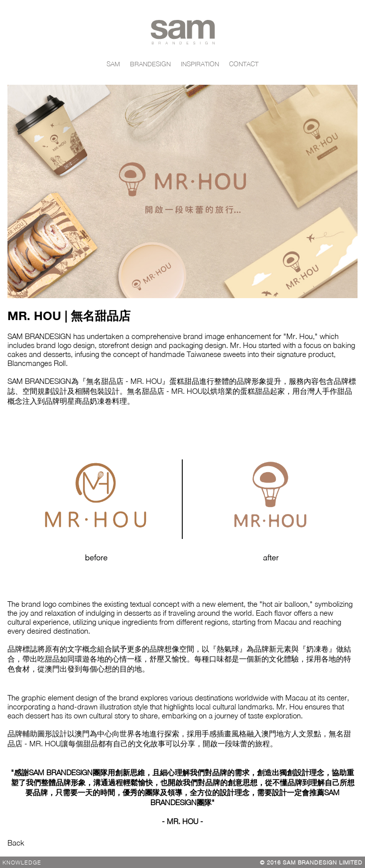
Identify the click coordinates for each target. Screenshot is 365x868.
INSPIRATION (200, 64)
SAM (113, 64)
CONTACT (244, 64)
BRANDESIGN (150, 64)
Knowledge (22, 862)
